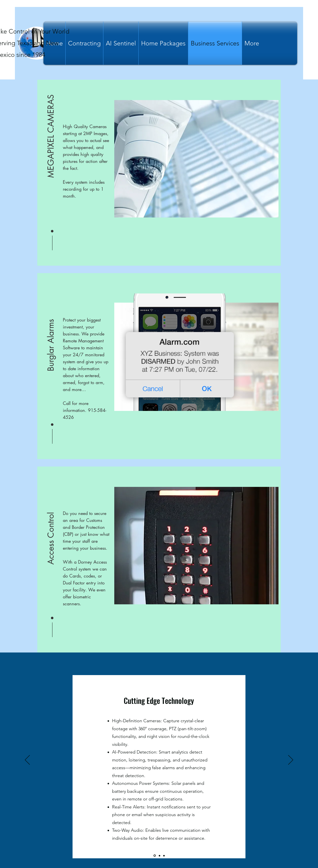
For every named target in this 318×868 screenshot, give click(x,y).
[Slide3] (164, 856)
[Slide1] (155, 856)
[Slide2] (159, 856)
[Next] (291, 760)
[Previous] (27, 760)
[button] (51, 136)
